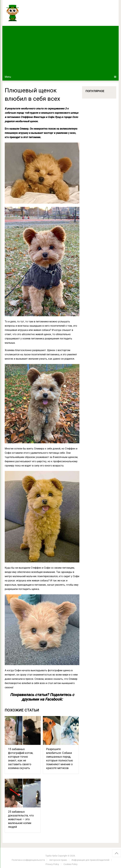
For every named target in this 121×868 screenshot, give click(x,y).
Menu (8, 77)
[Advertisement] (60, 50)
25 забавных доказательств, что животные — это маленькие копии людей (21, 819)
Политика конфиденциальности (28, 860)
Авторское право (58, 860)
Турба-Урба (51, 856)
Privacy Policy (52, 864)
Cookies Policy (71, 864)
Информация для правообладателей (90, 860)
